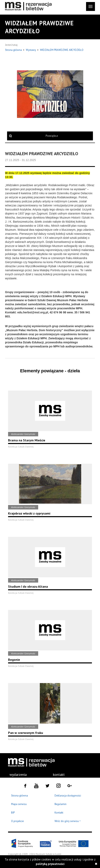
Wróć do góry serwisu (68, 821)
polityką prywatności (50, 864)
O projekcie (17, 821)
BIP (13, 813)
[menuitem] (19, 775)
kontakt (59, 775)
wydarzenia (18, 775)
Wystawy (31, 50)
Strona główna (14, 50)
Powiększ (52, 136)
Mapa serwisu (19, 804)
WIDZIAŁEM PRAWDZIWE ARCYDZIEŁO (62, 50)
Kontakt (59, 813)
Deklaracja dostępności (68, 796)
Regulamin (61, 804)
